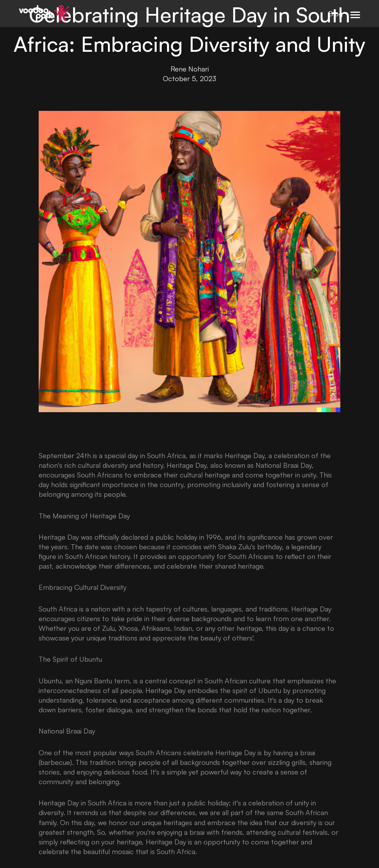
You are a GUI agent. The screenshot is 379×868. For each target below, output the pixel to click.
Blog (335, 14)
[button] (355, 14)
